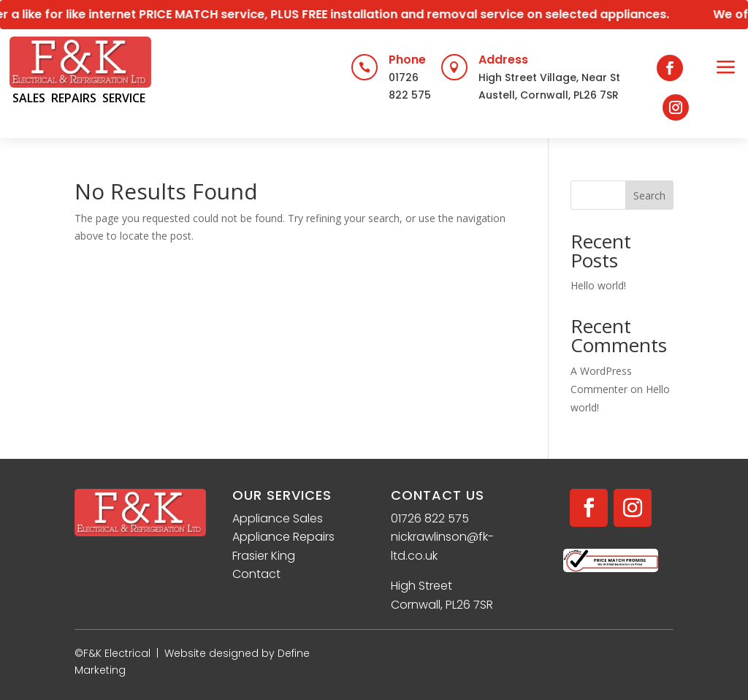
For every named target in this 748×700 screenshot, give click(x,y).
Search (649, 195)
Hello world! (598, 285)
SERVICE (124, 98)
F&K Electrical (117, 653)
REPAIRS (74, 98)
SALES (29, 98)
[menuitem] (726, 69)
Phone (407, 60)
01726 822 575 (430, 518)
